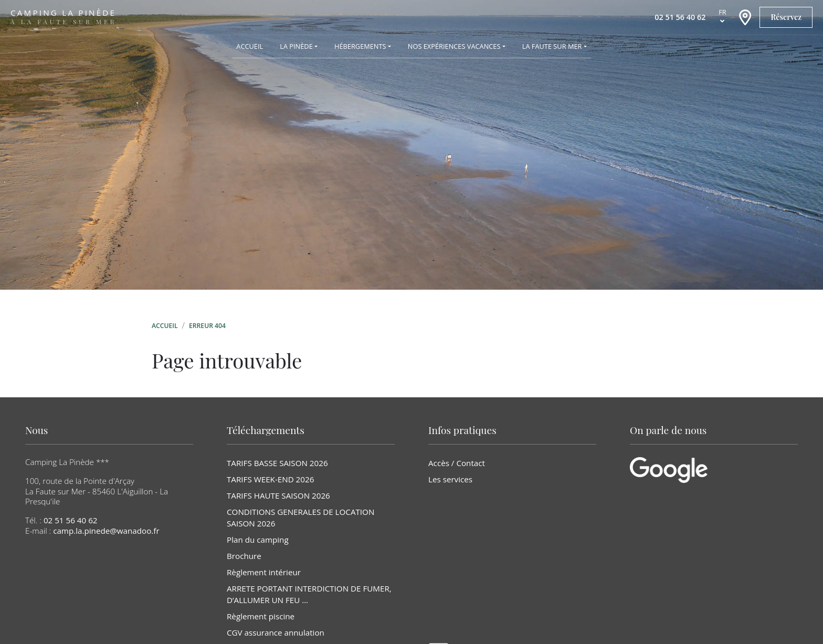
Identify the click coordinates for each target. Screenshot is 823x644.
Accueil (165, 326)
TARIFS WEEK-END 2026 (270, 479)
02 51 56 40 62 (71, 520)
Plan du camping (258, 540)
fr (722, 12)
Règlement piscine (261, 616)
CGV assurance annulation (276, 632)
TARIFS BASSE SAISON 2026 (277, 463)
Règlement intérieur (264, 572)
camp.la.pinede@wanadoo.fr (106, 531)
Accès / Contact (457, 463)
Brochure (244, 556)
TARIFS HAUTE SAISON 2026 (278, 495)
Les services (450, 479)
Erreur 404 (207, 326)
